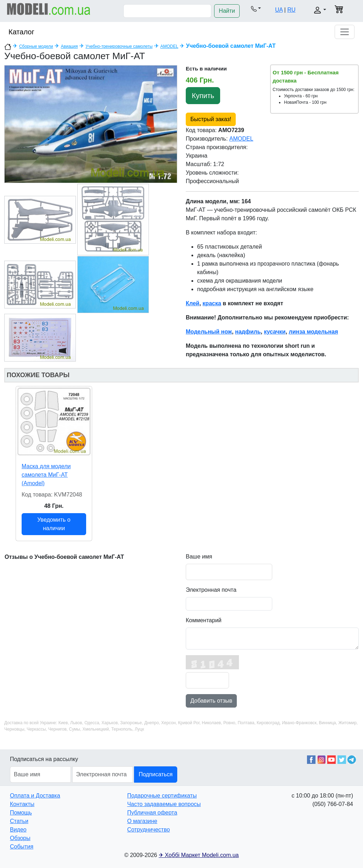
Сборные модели (36, 46)
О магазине (142, 821)
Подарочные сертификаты (162, 796)
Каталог (21, 32)
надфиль (248, 332)
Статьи (19, 821)
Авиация (69, 46)
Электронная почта (211, 590)
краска (212, 303)
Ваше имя (199, 557)
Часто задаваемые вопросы (164, 804)
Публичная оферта (152, 813)
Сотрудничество (149, 830)
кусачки (275, 332)
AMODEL (169, 46)
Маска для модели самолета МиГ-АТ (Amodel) (46, 475)
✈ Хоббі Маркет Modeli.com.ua (199, 855)
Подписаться (156, 774)
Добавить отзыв (211, 701)
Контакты (22, 804)
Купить (203, 96)
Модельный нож (209, 332)
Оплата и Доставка (35, 796)
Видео (18, 830)
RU (291, 10)
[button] (256, 8)
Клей (192, 303)
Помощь (21, 813)
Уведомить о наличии (54, 524)
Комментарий (204, 620)
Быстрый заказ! (211, 119)
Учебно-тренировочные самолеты (119, 46)
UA (279, 10)
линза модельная (314, 332)
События (22, 847)
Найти (227, 11)
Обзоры (20, 838)
